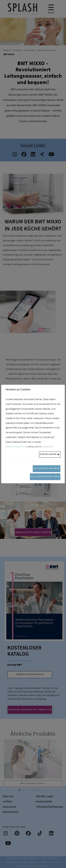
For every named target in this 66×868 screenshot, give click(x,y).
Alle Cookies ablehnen (47, 468)
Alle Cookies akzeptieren (45, 476)
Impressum (47, 446)
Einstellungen (48, 454)
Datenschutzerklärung (16, 446)
